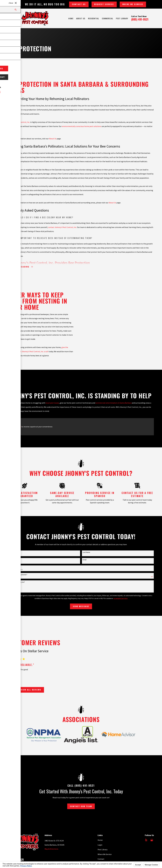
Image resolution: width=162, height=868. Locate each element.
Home (100, 838)
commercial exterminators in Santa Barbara (113, 403)
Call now (17, 427)
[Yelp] (146, 838)
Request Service (104, 4)
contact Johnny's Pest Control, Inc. (62, 231)
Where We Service (133, 4)
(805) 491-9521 (140, 19)
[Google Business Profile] (152, 838)
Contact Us (79, 4)
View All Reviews (28, 689)
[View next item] (11, 689)
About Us (53, 142)
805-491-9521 (16, 858)
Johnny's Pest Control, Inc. (19, 126)
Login (100, 843)
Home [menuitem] (71, 18)
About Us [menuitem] (81, 18)
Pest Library (103, 848)
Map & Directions (51, 847)
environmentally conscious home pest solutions (82, 130)
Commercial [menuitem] (108, 18)
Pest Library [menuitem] (122, 18)
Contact (101, 857)
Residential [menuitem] (94, 18)
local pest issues (52, 403)
